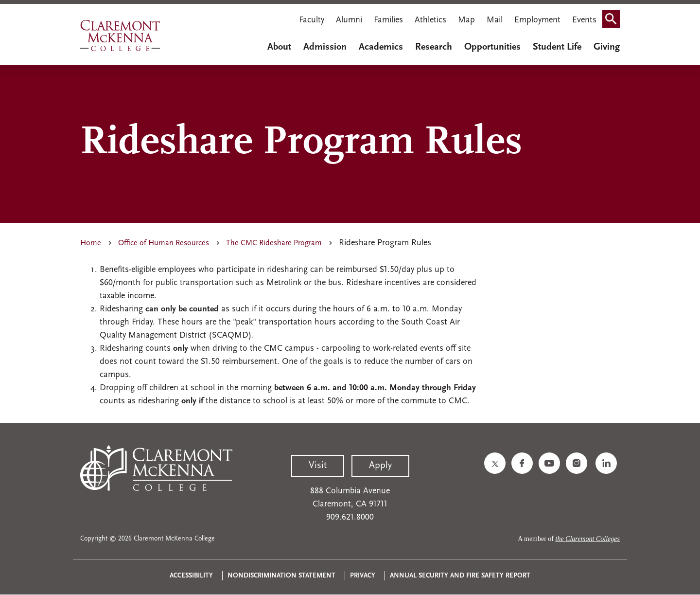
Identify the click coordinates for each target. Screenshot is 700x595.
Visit (318, 466)
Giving (607, 47)
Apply (380, 466)
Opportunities (492, 47)
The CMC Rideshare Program (274, 243)
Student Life (557, 47)
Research (434, 47)
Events (584, 20)
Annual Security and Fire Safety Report (460, 576)
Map (466, 20)
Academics (381, 47)
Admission (325, 47)
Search (614, 21)
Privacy (363, 576)
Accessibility (191, 576)
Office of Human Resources (164, 243)
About (279, 47)
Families (388, 20)
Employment (537, 20)
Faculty (312, 20)
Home (91, 243)
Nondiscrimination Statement (281, 576)
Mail (495, 20)
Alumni (349, 20)
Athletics (430, 20)
